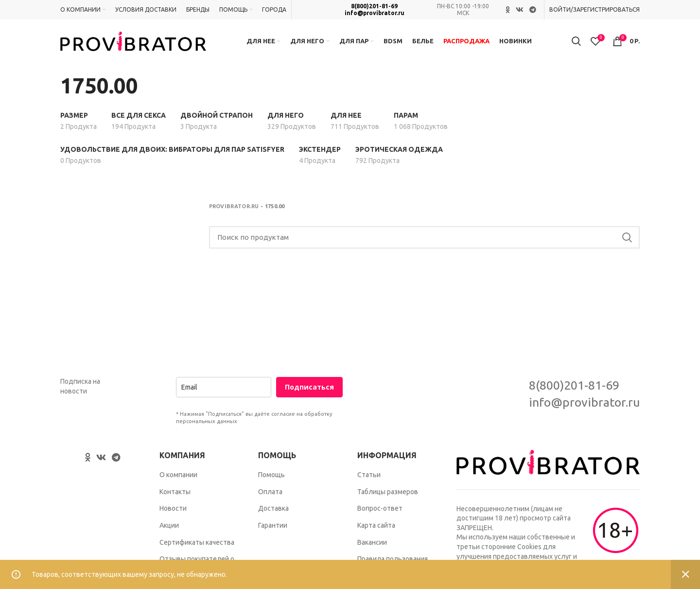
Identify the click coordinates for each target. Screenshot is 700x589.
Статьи (369, 475)
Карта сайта (376, 525)
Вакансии (372, 542)
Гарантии (273, 525)
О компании (178, 475)
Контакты (175, 492)
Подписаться (309, 387)
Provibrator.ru (234, 206)
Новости (173, 508)
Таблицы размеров (388, 492)
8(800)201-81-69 (374, 6)
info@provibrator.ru (375, 13)
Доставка (273, 508)
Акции (169, 525)
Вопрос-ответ (380, 508)
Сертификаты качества (197, 542)
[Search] (425, 237)
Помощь (271, 475)
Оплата (270, 492)
